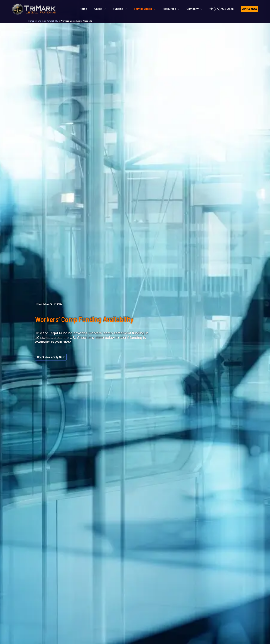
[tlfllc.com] (34, 9)
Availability (53, 21)
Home (31, 21)
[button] (112, 9)
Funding (41, 21)
